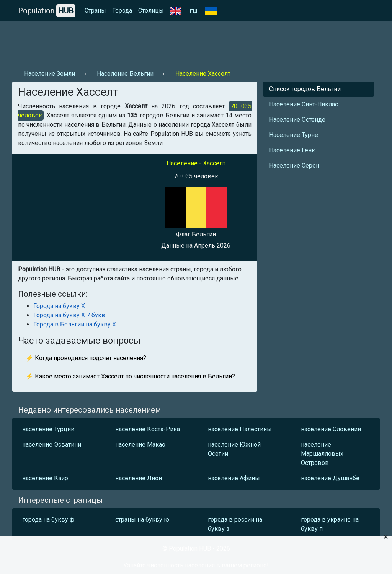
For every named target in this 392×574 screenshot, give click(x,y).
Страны (95, 11)
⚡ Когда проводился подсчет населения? (86, 358)
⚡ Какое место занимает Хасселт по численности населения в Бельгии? (130, 376)
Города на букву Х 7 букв (69, 315)
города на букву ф (48, 519)
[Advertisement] (152, 42)
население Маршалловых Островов (322, 454)
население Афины (234, 478)
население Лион (139, 478)
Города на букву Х (59, 306)
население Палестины (240, 429)
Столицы (151, 11)
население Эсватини (52, 444)
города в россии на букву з (235, 524)
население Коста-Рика (148, 429)
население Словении (331, 429)
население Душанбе (330, 478)
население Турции (48, 429)
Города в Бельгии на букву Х (75, 324)
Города (122, 11)
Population (47, 11)
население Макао (140, 444)
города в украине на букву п (330, 524)
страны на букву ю (142, 519)
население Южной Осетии (234, 449)
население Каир (45, 478)
